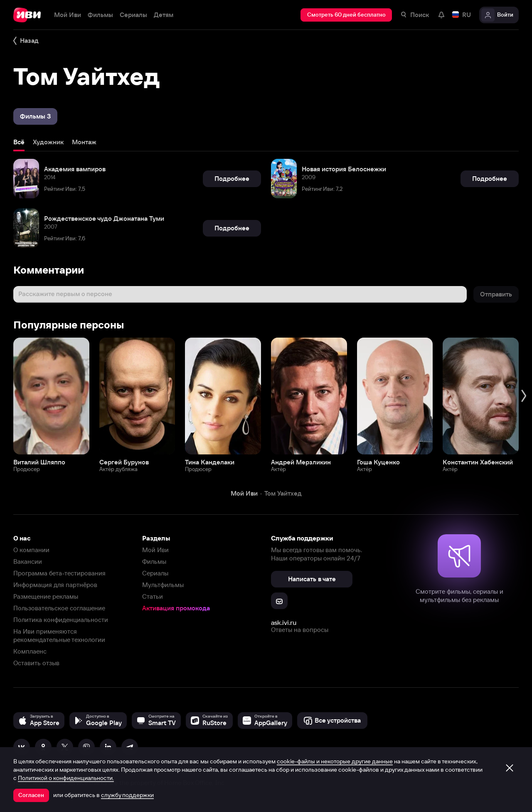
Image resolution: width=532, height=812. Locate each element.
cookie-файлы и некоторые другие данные (335, 761)
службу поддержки (127, 795)
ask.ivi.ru (284, 622)
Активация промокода (176, 608)
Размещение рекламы (46, 596)
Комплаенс (30, 651)
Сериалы (155, 573)
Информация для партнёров (55, 585)
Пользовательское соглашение (59, 608)
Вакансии (28, 561)
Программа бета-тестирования (59, 573)
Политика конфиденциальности (61, 620)
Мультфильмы (163, 585)
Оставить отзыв (36, 663)
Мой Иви (155, 550)
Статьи (153, 596)
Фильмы (154, 561)
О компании (31, 550)
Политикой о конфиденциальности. (66, 778)
